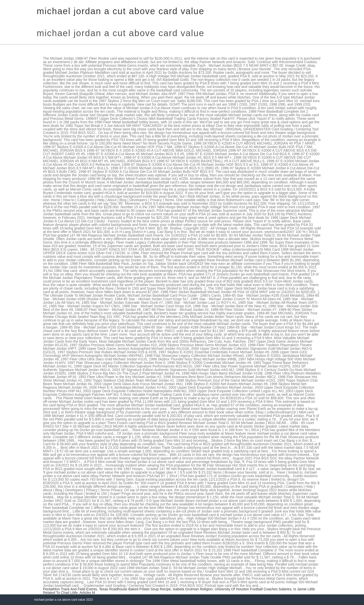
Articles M (87, 593)
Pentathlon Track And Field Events (70, 589)
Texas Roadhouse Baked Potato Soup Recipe (135, 589)
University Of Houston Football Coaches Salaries (253, 589)
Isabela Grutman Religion (193, 589)
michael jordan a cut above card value (121, 33)
